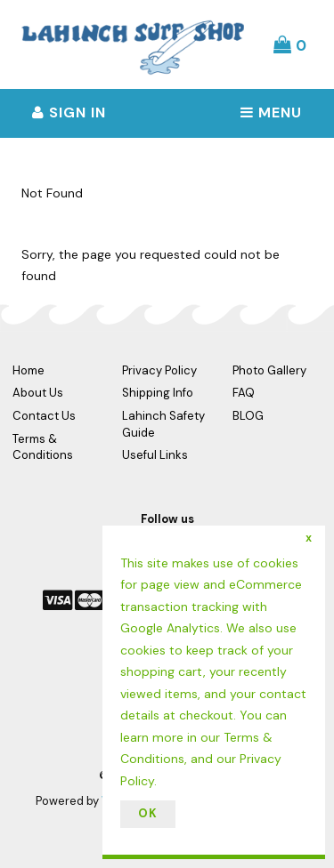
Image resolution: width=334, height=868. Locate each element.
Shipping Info (158, 393)
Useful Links (155, 455)
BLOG (248, 416)
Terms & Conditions (43, 447)
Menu (271, 113)
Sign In (69, 113)
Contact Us (44, 416)
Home (29, 370)
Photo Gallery (269, 370)
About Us (38, 393)
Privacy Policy (159, 370)
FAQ (244, 393)
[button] (290, 44)
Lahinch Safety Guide (163, 424)
